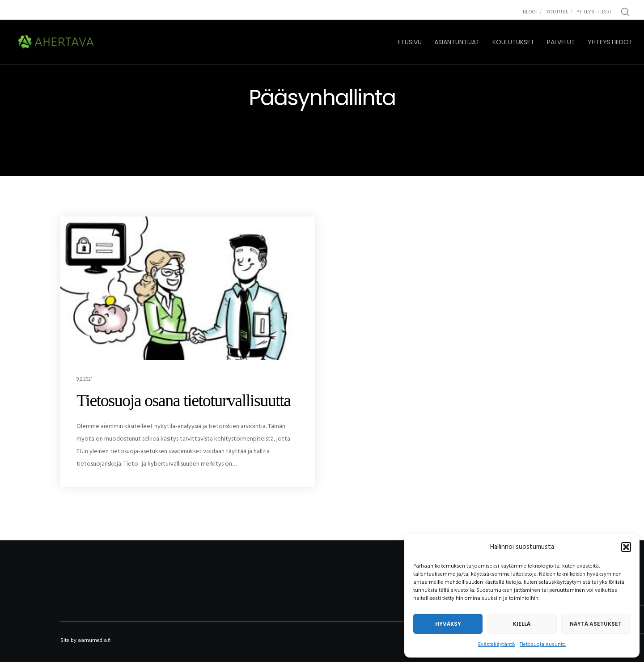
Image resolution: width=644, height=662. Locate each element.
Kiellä (522, 624)
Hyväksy (448, 624)
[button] (626, 547)
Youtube (557, 12)
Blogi (530, 12)
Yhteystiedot (594, 12)
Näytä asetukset (596, 624)
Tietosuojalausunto (543, 645)
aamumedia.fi (94, 641)
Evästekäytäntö (497, 645)
